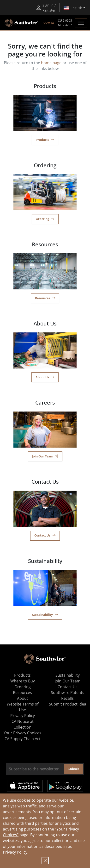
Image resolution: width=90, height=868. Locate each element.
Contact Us (45, 535)
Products (45, 140)
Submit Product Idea (68, 704)
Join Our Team (45, 456)
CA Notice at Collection (23, 724)
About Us (45, 377)
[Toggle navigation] (81, 23)
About (23, 698)
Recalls (67, 698)
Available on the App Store (25, 786)
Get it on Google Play (65, 786)
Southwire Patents (68, 693)
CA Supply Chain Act (23, 739)
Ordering (45, 219)
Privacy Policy (15, 852)
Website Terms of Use (23, 707)
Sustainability (45, 615)
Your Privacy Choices (22, 733)
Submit (74, 769)
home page (51, 63)
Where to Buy (23, 681)
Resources (45, 298)
